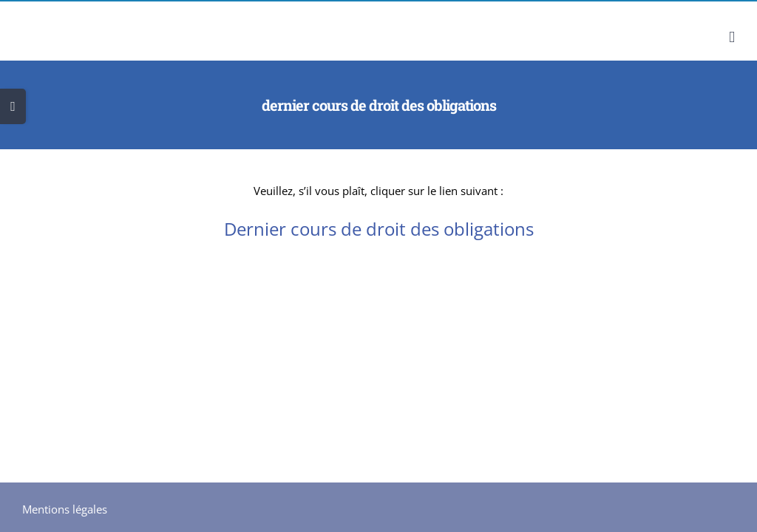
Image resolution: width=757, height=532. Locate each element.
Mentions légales (65, 509)
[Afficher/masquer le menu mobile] (732, 37)
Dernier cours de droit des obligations (379, 229)
